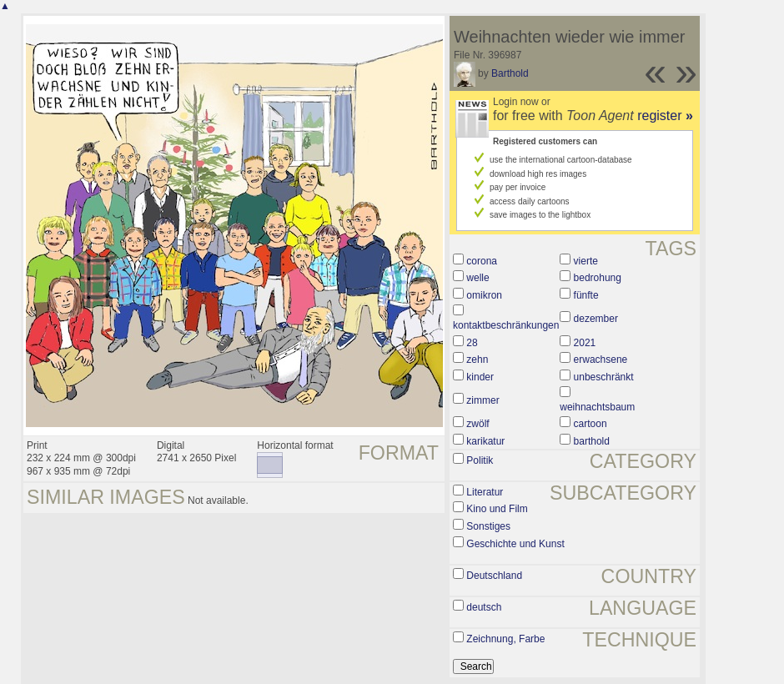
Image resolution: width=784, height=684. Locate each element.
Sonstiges (488, 526)
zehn (477, 360)
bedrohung (598, 278)
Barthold (510, 73)
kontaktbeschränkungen (506, 325)
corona (482, 261)
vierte (586, 261)
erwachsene (601, 360)
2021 (585, 343)
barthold (592, 441)
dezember (596, 319)
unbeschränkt (604, 377)
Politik (480, 460)
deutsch (484, 607)
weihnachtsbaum (597, 407)
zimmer (482, 400)
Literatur (485, 492)
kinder (480, 377)
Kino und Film (497, 509)
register (665, 116)
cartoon (591, 424)
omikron (484, 295)
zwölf (477, 424)
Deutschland (494, 576)
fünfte (586, 295)
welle (477, 278)
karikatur (485, 441)
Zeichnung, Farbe (505, 639)
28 (472, 343)
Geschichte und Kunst (515, 544)
